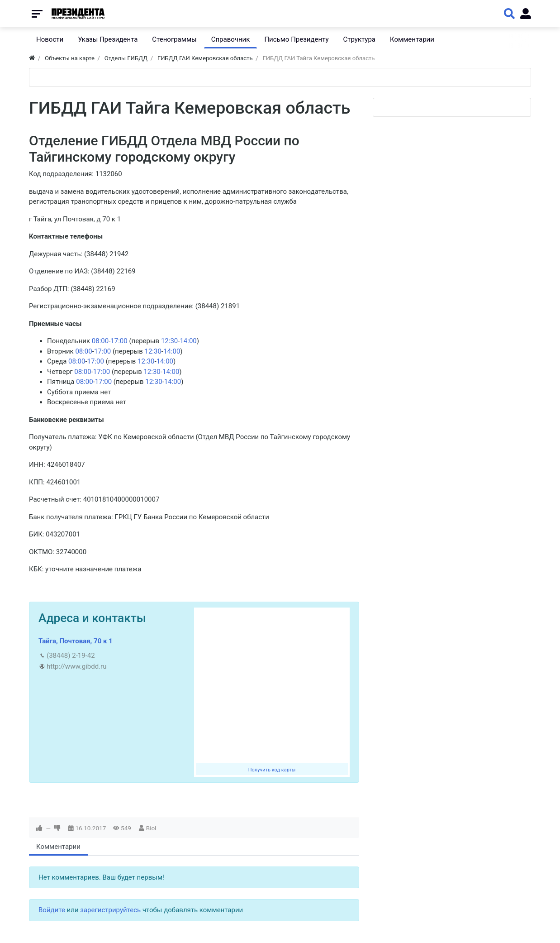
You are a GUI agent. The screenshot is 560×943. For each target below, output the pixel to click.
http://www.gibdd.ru (76, 666)
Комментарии (58, 847)
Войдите (52, 910)
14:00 (188, 341)
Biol (151, 828)
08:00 (100, 341)
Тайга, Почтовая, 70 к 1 (76, 641)
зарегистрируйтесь (110, 910)
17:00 (119, 341)
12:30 (169, 341)
